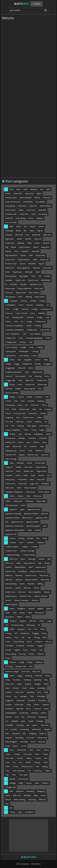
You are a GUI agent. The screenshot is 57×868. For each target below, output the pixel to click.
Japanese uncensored (14, 526)
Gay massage (11, 459)
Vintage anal (10, 787)
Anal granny (10, 206)
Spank (31, 721)
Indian (12, 496)
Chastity (38, 326)
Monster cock (25, 596)
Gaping (22, 455)
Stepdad (15, 721)
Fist (26, 405)
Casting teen (11, 356)
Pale (44, 637)
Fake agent (32, 426)
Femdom (39, 397)
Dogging (47, 364)
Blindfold (32, 264)
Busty (21, 4)
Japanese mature (12, 518)
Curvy (33, 313)
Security (14, 729)
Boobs (23, 255)
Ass (42, 189)
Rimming (9, 666)
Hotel (18, 471)
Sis (7, 729)
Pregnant (21, 629)
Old (7, 625)
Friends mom (28, 417)
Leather (34, 547)
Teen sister (23, 775)
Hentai (29, 463)
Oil (39, 625)
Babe (38, 272)
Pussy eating (11, 654)
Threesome (22, 750)
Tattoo (48, 771)
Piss (30, 629)
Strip (32, 696)
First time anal (19, 413)
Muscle (8, 600)
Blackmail (36, 235)
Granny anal (10, 438)
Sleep (8, 680)
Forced (21, 397)
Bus (26, 226)
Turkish (28, 762)
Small (24, 688)
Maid (18, 563)
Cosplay (40, 347)
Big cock (38, 239)
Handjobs (45, 484)
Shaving (34, 713)
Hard (32, 479)
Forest (29, 422)
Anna (33, 214)
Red (31, 666)
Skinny (48, 676)
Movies (47, 592)
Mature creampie (21, 600)
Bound (23, 264)
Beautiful (35, 251)
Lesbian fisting (29, 555)
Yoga (20, 812)
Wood (43, 795)
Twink (37, 754)
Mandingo (23, 571)
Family (29, 397)
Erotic (20, 384)
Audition (40, 218)
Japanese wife (42, 518)
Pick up (48, 642)
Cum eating (24, 356)
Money (47, 563)
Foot (23, 401)
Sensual (41, 742)
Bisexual (36, 268)
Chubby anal (32, 330)
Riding (30, 662)
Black (32, 231)
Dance (31, 368)
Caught (16, 309)
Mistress (9, 575)
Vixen (37, 783)
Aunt (48, 189)
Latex (21, 542)
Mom (23, 559)
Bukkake (21, 243)
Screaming (24, 729)
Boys (33, 276)
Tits (14, 762)
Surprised (16, 733)
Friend (8, 413)
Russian (13, 662)
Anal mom (31, 210)
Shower (16, 688)
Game (21, 442)
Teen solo (10, 758)
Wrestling (30, 791)
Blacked (46, 243)
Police (8, 642)
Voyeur (29, 783)
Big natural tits (11, 255)
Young (12, 812)
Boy (28, 235)
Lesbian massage (27, 551)
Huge (33, 475)
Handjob (20, 463)
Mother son (10, 592)
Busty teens (40, 297)
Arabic (21, 210)
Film (13, 426)
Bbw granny (10, 297)
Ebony (12, 384)
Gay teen (45, 455)
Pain (29, 637)
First (7, 409)
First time (35, 405)
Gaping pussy (11, 451)
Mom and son (29, 563)
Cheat (48, 338)
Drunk (12, 360)
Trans (38, 750)
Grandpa (22, 438)
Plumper (31, 646)
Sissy (39, 692)
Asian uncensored (13, 202)
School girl (19, 705)
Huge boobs (41, 471)
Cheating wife (18, 317)
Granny (12, 434)
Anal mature (10, 210)
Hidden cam (28, 471)
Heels (26, 475)
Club (31, 342)
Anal (11, 189)
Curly (21, 338)
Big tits (33, 226)
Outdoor (13, 621)
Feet (16, 401)
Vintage (13, 783)
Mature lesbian (31, 580)
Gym (28, 442)
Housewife (22, 479)
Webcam (20, 791)
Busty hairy (40, 255)
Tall (37, 766)
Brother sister (11, 264)
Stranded (31, 700)
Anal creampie (26, 198)
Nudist (22, 613)
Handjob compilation (14, 492)
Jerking (38, 530)
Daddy (8, 364)
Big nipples (24, 276)
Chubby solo (11, 338)
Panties (8, 637)
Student (9, 705)
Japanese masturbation (15, 530)
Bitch (20, 297)
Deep (27, 372)
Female (43, 413)
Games (22, 451)
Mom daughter (35, 592)
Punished (9, 646)
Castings (35, 351)
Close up (9, 313)
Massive (35, 600)
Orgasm (23, 621)
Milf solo (27, 588)
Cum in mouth (21, 313)
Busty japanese (23, 268)
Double (38, 364)
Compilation (10, 305)
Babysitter (45, 247)
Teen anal (27, 754)
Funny (34, 430)
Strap (8, 746)
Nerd (30, 613)
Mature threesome (38, 571)
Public (12, 629)
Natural (31, 609)
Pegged (40, 646)
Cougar (29, 321)
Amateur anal (11, 198)
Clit (22, 321)
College (34, 309)
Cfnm (8, 309)
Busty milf (44, 259)
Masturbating (11, 584)
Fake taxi (20, 422)
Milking (40, 584)
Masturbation (20, 567)
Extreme (9, 389)
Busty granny (11, 276)
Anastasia (22, 206)
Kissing (21, 538)
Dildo (46, 360)
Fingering (9, 417)
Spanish (9, 717)
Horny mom (10, 484)
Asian (18, 189)
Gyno (45, 442)
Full (7, 426)
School (8, 696)
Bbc (25, 231)
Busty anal (47, 268)
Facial (20, 405)
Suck (17, 717)
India (28, 496)
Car (47, 305)
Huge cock (34, 484)
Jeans (30, 530)
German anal (33, 455)
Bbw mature (34, 293)
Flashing (41, 401)
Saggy (20, 676)
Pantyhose (25, 633)
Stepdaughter (11, 713)
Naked (20, 617)
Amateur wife (11, 214)
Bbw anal (19, 235)
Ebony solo (30, 384)
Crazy (31, 347)
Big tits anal (33, 280)
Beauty (47, 276)
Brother (28, 239)
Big (7, 247)
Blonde (8, 251)
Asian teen (24, 214)
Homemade (40, 463)
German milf (11, 455)
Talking (45, 766)
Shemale (39, 676)
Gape (8, 446)
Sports (15, 746)
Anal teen (33, 206)
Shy (23, 717)
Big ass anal (21, 293)
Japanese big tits (33, 526)
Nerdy (28, 617)
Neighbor (21, 609)
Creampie (14, 301)
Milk (40, 563)
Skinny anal (42, 738)
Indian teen (18, 501)
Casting (24, 301)
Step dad (20, 709)
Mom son (9, 563)
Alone (31, 218)
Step (46, 680)
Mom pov (14, 559)
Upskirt (12, 779)
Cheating (39, 305)
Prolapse (39, 642)
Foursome (33, 413)
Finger (42, 430)
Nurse (12, 609)
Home (18, 475)
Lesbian (13, 542)
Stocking (20, 725)
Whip (36, 795)
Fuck (18, 417)
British (19, 239)
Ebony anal (42, 384)
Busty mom (10, 259)
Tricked (38, 758)
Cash (25, 334)
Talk (7, 775)
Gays (42, 446)
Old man (33, 621)
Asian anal (29, 193)
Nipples (40, 609)
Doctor (38, 360)
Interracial (37, 496)
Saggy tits (9, 700)
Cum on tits (45, 330)
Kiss (38, 538)
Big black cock (36, 284)
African (37, 198)
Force (44, 405)
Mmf (31, 567)
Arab (25, 189)
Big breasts (17, 272)
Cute (47, 317)
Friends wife (24, 409)
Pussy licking (19, 642)
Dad (19, 360)
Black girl (29, 272)
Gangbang (38, 434)
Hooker (41, 475)
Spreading (19, 738)
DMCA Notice (36, 864)
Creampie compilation (15, 330)
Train (7, 762)
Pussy (44, 633)
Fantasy (21, 426)
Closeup (23, 342)
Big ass (40, 231)
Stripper (47, 729)
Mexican (19, 580)
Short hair (31, 717)
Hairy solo (10, 488)
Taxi (20, 762)
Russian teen (21, 666)
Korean (13, 538)
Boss (16, 251)
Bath (31, 255)
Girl (25, 446)
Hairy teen (41, 479)
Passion (41, 654)
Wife (11, 791)
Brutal (13, 247)
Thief (7, 766)
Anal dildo (42, 210)
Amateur (34, 189)
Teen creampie (18, 771)
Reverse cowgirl (12, 671)
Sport (23, 721)
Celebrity (42, 313)
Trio (29, 771)
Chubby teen (40, 321)
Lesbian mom (11, 551)
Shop (46, 692)
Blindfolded (46, 280)
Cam (16, 321)
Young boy (29, 812)
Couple (40, 317)
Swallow (9, 692)
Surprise (46, 705)
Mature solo (10, 571)
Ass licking (43, 214)
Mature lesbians (41, 596)
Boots (37, 243)
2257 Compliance (23, 864)
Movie (22, 584)
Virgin (21, 783)
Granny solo (10, 442)
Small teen (24, 713)
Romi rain (26, 671)
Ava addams (40, 202)
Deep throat (37, 372)
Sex (7, 721)
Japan (22, 509)
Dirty (20, 380)
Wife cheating (20, 800)
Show (28, 709)
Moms (36, 588)
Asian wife (18, 193)
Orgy (49, 621)
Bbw (11, 226)
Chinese (30, 305)
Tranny (45, 754)
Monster (9, 588)
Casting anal (10, 351)
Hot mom (29, 467)
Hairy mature (41, 467)
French (8, 401)
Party (42, 629)
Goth (30, 451)
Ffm (47, 397)
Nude (8, 613)
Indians (20, 496)
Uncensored (23, 779)
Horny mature (44, 492)
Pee (23, 637)
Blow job (9, 293)
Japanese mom (34, 509)
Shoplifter (9, 725)
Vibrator (45, 783)
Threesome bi (27, 766)
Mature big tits (11, 604)
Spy (15, 696)
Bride (8, 272)
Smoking (27, 680)
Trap (7, 771)
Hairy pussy (10, 479)
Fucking (48, 409)
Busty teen (10, 243)
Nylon (49, 609)
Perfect (31, 654)
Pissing (8, 633)
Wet (7, 804)
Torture (20, 758)
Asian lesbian (45, 206)
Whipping (41, 791)
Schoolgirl (41, 696)
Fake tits (38, 422)
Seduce (44, 713)
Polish (8, 658)
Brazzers (25, 251)
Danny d (9, 376)
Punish (33, 650)
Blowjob (9, 235)
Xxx (11, 808)
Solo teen (45, 725)
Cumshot (30, 317)
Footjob (31, 401)
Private (8, 650)
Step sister (20, 692)
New (15, 613)
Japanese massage (13, 514)
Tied (45, 758)
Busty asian (10, 288)
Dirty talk (21, 368)
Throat (15, 766)
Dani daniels (20, 376)
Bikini (30, 243)
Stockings (41, 688)
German (28, 434)
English (18, 389)
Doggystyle (10, 368)
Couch (34, 356)
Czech (21, 305)
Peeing (37, 637)
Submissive (36, 729)
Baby (35, 259)
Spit (28, 725)
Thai (31, 750)
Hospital (9, 475)
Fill (46, 422)
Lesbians (30, 542)
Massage (32, 559)
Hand (19, 488)
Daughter (28, 360)
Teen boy (38, 771)
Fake (34, 409)
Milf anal (9, 580)
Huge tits (9, 467)
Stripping (33, 733)
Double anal (42, 380)
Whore (8, 800)
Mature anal (41, 567)
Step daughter (11, 742)
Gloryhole (43, 438)
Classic (8, 321)
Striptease (43, 717)
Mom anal (45, 580)
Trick (14, 775)
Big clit (41, 264)
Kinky (45, 538)
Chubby (42, 301)
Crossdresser (46, 309)
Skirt (24, 733)
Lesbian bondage (13, 555)
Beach (41, 226)
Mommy (19, 575)
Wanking (27, 795)
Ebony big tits (30, 389)
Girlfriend (39, 451)
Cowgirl (23, 347)
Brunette (14, 284)
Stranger (40, 721)
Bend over (39, 288)
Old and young (17, 625)
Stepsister (21, 700)
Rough (22, 662)
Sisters (37, 705)
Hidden (19, 467)
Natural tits (40, 613)
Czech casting (11, 347)
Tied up (37, 762)
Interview (29, 501)
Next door (10, 617)
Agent (39, 193)
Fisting (12, 397)
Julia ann (45, 514)
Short (33, 742)
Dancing (38, 376)
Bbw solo (47, 235)
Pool (16, 637)
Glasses (36, 442)
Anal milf (9, 218)
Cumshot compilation (14, 326)
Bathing (29, 297)
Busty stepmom (25, 288)
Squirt (19, 684)
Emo (40, 389)
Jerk (7, 522)
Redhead (39, 662)
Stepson (9, 738)
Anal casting (21, 218)
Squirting (30, 692)
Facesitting (10, 405)
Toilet (45, 762)
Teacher (17, 754)
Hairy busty (30, 492)
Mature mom (31, 575)
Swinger (38, 684)
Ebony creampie (12, 393)
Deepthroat (27, 364)
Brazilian (9, 280)
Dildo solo (29, 380)
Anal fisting (28, 202)
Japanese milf (11, 534)
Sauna (32, 688)
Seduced (37, 709)
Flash (14, 409)
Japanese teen (17, 522)
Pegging (36, 633)
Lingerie (25, 547)
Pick (16, 633)
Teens (8, 754)
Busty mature (25, 247)
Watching (32, 800)
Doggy (16, 364)
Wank (8, 795)
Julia (45, 526)
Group (48, 434)
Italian (8, 501)
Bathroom (10, 268)
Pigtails (17, 650)
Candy (29, 326)
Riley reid (36, 671)
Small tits (9, 709)
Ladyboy (40, 542)
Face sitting (44, 426)
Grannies (33, 446)
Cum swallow (35, 334)
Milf (49, 559)
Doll (30, 376)
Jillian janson (28, 518)
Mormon (22, 592)
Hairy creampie (30, 488)
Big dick (24, 284)
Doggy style (10, 380)
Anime (8, 193)
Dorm (47, 376)
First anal (9, 422)
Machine (31, 584)
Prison (29, 642)
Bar (40, 276)
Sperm (35, 725)
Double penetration (14, 372)
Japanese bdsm (33, 522)
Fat (40, 409)
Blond (36, 247)
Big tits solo (20, 280)
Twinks (29, 758)
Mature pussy (11, 596)
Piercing (22, 654)
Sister (12, 676)
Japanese (13, 509)
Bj (6, 284)
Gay (20, 434)
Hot (49, 475)
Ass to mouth (11, 222)
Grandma (32, 438)
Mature (42, 559)
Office (42, 621)
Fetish (26, 430)
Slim (7, 733)
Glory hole (17, 446)
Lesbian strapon (12, 547)
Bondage (9, 231)
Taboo (46, 750)
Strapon (28, 684)
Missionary (44, 575)
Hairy (12, 463)
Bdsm (19, 226)
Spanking (37, 680)
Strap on (43, 733)
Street (46, 684)
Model (18, 588)
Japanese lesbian (31, 514)
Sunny (46, 709)
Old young (30, 625)
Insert (23, 505)
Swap (29, 705)
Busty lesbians (24, 259)
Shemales (42, 700)
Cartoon (25, 309)
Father (39, 417)
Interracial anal (12, 505)
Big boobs (10, 239)
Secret (24, 746)
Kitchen (30, 538)
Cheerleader (24, 351)
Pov (36, 629)
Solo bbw (24, 742)
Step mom (10, 684)
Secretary (17, 680)
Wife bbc (42, 800)
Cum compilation (12, 334)
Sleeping (28, 676)
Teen (12, 750)
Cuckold (33, 301)
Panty (25, 650)
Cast (7, 317)
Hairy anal (23, 484)
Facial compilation (13, 430)
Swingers (24, 696)
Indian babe (41, 501)
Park (41, 650)
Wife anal (17, 795)
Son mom (30, 738)
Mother (8, 567)
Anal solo (47, 198)
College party (11, 342)
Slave (8, 688)
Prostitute (20, 646)
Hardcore (9, 471)
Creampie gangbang (34, 338)
